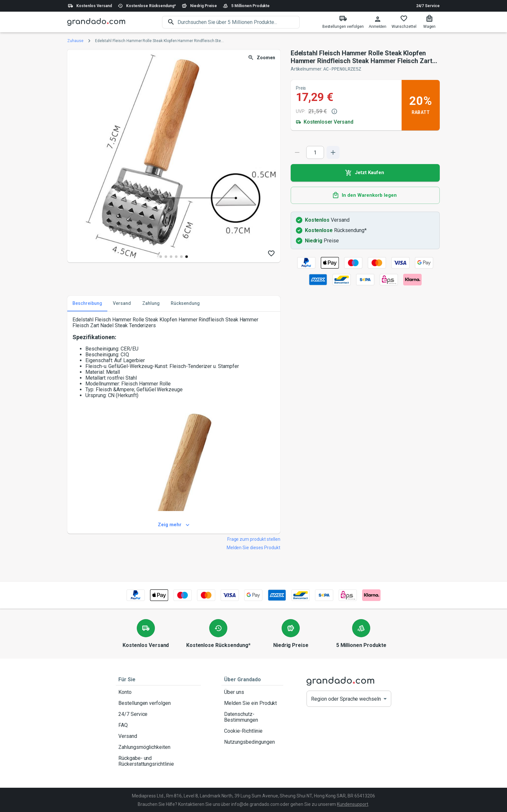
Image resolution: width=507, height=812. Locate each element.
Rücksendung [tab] (185, 303)
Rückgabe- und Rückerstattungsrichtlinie (158, 761)
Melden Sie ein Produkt (252, 703)
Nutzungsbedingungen (252, 742)
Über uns (252, 692)
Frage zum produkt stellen (254, 539)
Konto (158, 692)
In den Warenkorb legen (365, 195)
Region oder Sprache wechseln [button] (346, 699)
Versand (158, 736)
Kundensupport (352, 804)
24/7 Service (428, 6)
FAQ (158, 725)
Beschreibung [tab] (87, 303)
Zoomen (262, 58)
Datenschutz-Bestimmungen (252, 717)
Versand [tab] (122, 303)
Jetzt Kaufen (365, 172)
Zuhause (75, 41)
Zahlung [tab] (151, 303)
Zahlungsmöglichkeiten (158, 747)
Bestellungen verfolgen (158, 703)
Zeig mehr (174, 525)
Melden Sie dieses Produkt (253, 547)
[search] (239, 22)
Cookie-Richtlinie (252, 731)
